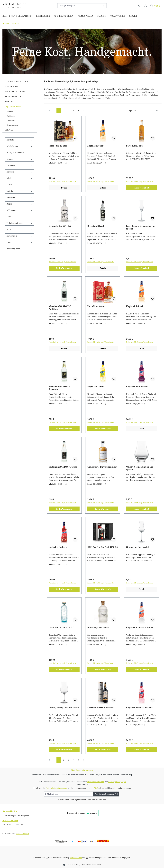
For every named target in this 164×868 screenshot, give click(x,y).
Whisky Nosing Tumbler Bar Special (140, 468)
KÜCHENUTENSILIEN (15, 91)
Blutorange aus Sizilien (98, 627)
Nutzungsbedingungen (117, 782)
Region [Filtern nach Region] (20, 204)
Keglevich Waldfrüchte (137, 387)
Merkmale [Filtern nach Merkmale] (20, 197)
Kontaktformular (22, 834)
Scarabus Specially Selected (100, 708)
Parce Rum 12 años (58, 146)
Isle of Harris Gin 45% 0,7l (62, 627)
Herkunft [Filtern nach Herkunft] (20, 172)
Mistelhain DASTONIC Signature (60, 388)
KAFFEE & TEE (12, 86)
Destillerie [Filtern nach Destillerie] (20, 165)
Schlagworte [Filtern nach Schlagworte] (20, 210)
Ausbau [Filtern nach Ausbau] (20, 159)
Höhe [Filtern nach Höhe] (20, 229)
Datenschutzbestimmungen (56, 788)
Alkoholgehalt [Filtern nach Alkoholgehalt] (20, 146)
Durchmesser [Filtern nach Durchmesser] (20, 236)
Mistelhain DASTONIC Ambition (60, 308)
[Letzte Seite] (84, 111)
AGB (96, 788)
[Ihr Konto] (146, 6)
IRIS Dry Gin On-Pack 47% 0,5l (103, 547)
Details (64, 188)
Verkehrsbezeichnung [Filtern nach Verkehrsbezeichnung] (20, 223)
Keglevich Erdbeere (58, 547)
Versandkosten (76, 858)
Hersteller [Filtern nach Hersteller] (20, 140)
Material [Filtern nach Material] (20, 191)
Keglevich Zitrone (96, 387)
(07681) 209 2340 (10, 821)
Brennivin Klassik (96, 226)
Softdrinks (11, 120)
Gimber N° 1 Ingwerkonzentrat (102, 467)
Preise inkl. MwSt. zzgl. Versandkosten (62, 182)
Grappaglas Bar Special (137, 547)
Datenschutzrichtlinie (96, 782)
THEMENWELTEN (13, 96)
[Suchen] (104, 6)
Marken (10, 111)
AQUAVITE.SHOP (13, 107)
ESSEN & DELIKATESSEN (16, 81)
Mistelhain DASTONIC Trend (63, 467)
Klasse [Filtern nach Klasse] (20, 185)
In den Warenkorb (142, 188)
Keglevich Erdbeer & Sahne (139, 627)
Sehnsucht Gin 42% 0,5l (60, 226)
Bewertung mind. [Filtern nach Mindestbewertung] (20, 249)
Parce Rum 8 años (96, 306)
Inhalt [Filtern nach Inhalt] (20, 178)
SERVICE (9, 130)
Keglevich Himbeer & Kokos (140, 708)
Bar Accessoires (13, 125)
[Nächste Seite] (79, 111)
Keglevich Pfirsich (135, 306)
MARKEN (9, 102)
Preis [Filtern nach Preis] (20, 242)
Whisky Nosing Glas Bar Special (64, 708)
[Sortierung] (143, 111)
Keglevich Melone (96, 146)
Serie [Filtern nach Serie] (20, 217)
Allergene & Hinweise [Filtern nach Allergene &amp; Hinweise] (20, 153)
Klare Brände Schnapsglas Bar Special (141, 227)
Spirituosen (11, 116)
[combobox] (79, 6)
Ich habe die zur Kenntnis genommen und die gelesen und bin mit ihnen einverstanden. (83, 788)
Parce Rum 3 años (135, 146)
